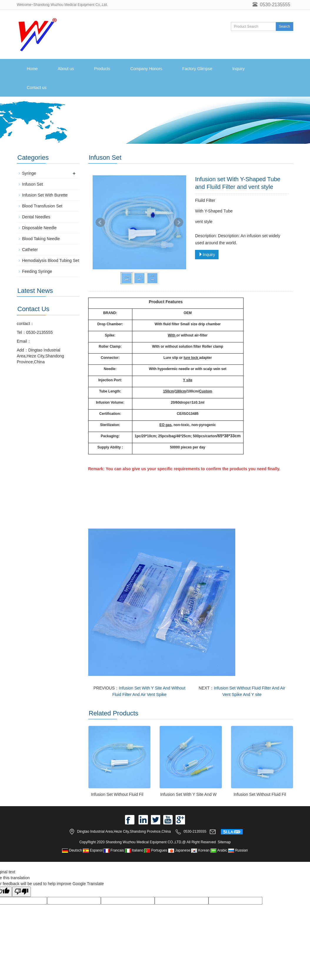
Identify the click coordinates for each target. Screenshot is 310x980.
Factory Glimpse (197, 69)
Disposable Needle (39, 228)
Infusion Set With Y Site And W (189, 794)
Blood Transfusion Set (42, 206)
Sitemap (224, 842)
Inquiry (239, 69)
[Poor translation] (21, 892)
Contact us (37, 88)
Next (179, 222)
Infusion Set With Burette (45, 195)
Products (102, 69)
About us (66, 69)
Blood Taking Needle (41, 239)
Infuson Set (32, 184)
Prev (100, 222)
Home (32, 69)
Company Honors (146, 69)
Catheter (30, 250)
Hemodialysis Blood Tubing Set (51, 260)
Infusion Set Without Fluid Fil (117, 794)
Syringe (29, 173)
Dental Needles (36, 217)
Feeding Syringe (37, 271)
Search (284, 27)
